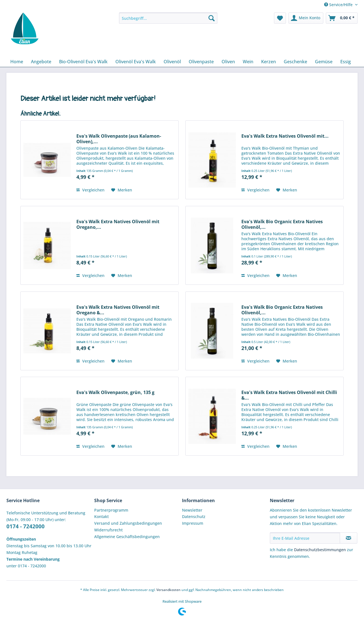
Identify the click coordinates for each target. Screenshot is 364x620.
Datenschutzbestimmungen (320, 550)
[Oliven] (228, 62)
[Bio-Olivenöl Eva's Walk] (83, 62)
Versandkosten (168, 590)
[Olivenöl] (172, 62)
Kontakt (101, 516)
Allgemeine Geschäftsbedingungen (127, 537)
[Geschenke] (295, 62)
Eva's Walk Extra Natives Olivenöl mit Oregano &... (118, 310)
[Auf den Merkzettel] (122, 190)
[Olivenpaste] (201, 62)
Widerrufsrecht (108, 530)
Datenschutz (194, 516)
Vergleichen (90, 190)
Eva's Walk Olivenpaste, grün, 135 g (115, 392)
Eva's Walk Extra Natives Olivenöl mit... (285, 136)
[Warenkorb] (342, 18)
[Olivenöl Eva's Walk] (136, 62)
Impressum (193, 523)
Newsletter (192, 510)
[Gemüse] (324, 62)
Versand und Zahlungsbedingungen (128, 523)
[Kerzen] (269, 62)
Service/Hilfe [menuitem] (339, 5)
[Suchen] (212, 18)
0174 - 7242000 (26, 526)
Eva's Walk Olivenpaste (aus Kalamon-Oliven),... (119, 139)
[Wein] (248, 62)
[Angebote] (41, 62)
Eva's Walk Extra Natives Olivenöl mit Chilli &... (289, 395)
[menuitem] (168, 21)
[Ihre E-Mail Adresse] (305, 538)
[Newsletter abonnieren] (349, 538)
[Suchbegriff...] (168, 18)
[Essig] (346, 62)
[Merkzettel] (280, 18)
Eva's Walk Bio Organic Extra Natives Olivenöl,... (282, 224)
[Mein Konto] (306, 18)
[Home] (17, 62)
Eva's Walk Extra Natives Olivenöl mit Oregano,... (118, 224)
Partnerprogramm (111, 510)
